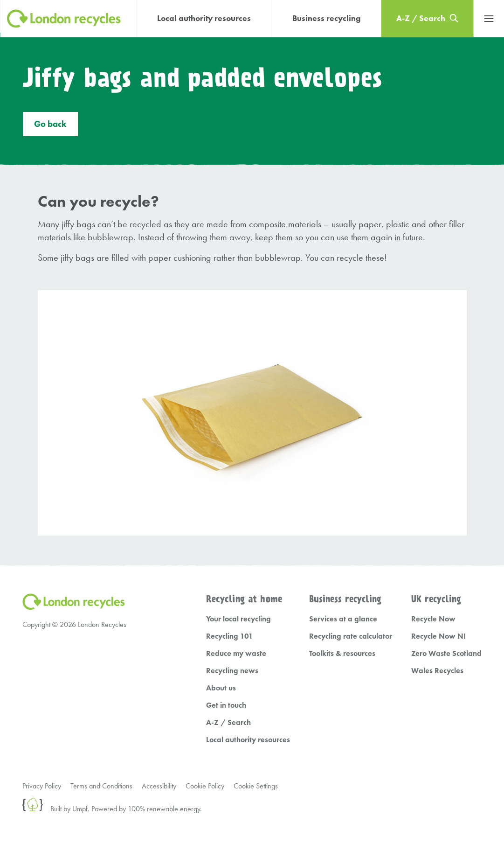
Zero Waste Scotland (446, 653)
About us (221, 688)
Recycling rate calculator (351, 636)
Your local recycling (238, 619)
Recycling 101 (230, 636)
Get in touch (226, 705)
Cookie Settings (256, 786)
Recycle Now (433, 619)
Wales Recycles (437, 671)
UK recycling (436, 600)
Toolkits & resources (342, 653)
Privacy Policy (42, 786)
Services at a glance (343, 619)
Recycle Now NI (438, 636)
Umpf (80, 809)
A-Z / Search (228, 722)
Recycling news (232, 671)
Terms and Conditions (101, 786)
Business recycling (326, 18)
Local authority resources (204, 18)
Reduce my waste (236, 653)
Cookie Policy (205, 786)
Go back (50, 124)
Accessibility (159, 786)
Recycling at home (244, 600)
